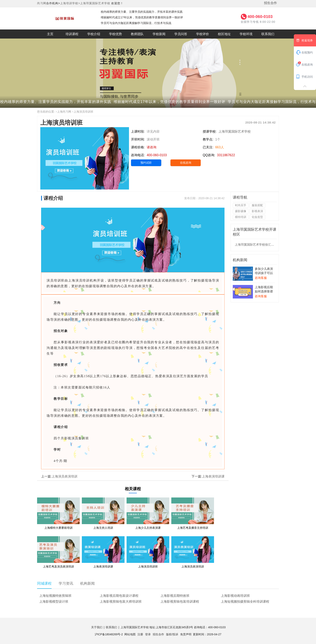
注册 (140, 634)
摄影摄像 (241, 211)
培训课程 (72, 34)
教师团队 (137, 34)
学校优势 (115, 34)
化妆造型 (257, 217)
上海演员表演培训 (64, 476)
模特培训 (241, 217)
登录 (148, 634)
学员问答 (181, 34)
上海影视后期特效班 (175, 596)
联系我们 (268, 34)
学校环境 (246, 34)
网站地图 (130, 634)
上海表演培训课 (213, 476)
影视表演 (257, 211)
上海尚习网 (64, 112)
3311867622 (226, 155)
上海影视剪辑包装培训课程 (180, 602)
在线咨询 (186, 163)
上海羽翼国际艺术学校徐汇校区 (256, 245)
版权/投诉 (172, 634)
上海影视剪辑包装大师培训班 (121, 602)
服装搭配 (257, 205)
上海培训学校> (70, 3)
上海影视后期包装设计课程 (119, 596)
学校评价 (203, 34)
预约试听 (146, 163)
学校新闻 (159, 34)
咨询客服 (261, 278)
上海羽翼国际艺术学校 (95, 3)
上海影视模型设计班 (54, 602)
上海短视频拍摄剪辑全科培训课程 (245, 602)
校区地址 (224, 34)
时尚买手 (241, 205)
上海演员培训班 (83, 112)
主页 (50, 34)
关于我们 (97, 627)
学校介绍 (94, 34)
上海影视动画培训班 (235, 596)
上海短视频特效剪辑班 (55, 596)
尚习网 (42, 3)
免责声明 (186, 634)
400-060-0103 (260, 17)
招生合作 (270, 3)
